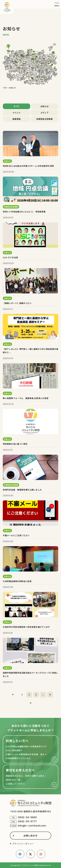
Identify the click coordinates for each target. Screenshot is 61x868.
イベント (17, 113)
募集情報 (17, 119)
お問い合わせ (30, 836)
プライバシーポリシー (23, 844)
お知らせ (45, 106)
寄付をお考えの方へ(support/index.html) (30, 777)
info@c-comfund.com (32, 826)
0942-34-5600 (27, 817)
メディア (45, 113)
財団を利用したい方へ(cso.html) (30, 749)
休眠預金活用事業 (45, 119)
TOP (5, 88)
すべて (16, 106)
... (43, 695)
